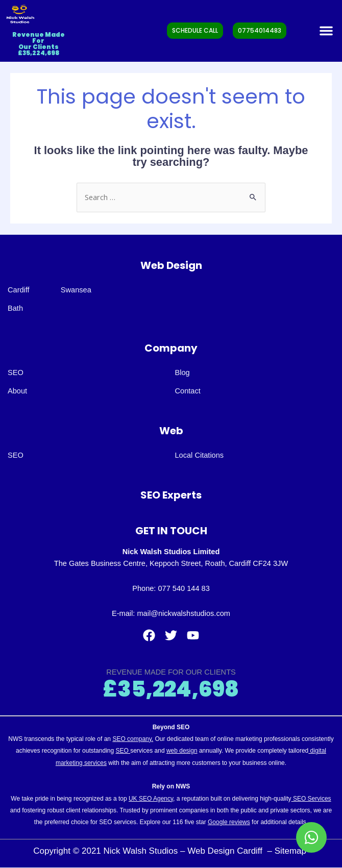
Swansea (76, 290)
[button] (326, 31)
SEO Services (311, 799)
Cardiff (19, 290)
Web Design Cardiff (226, 851)
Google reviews (229, 822)
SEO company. (133, 739)
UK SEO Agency (151, 799)
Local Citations (200, 455)
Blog (182, 373)
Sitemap (292, 851)
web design (182, 751)
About (17, 391)
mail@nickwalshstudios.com (184, 613)
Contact (188, 391)
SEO (16, 373)
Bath (15, 308)
